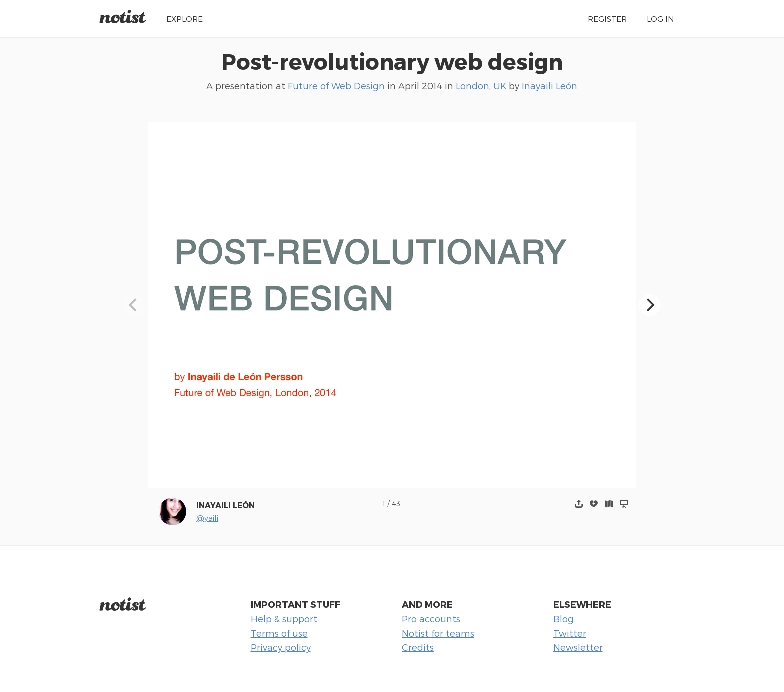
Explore (185, 19)
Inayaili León (550, 86)
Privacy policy (281, 647)
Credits (418, 647)
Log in (661, 19)
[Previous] (134, 305)
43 (396, 504)
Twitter (570, 633)
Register (607, 19)
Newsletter (578, 647)
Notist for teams (438, 633)
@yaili (207, 518)
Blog (564, 619)
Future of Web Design (336, 86)
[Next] (650, 305)
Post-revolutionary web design (392, 61)
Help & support (284, 619)
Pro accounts (431, 619)
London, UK (481, 86)
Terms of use (279, 633)
